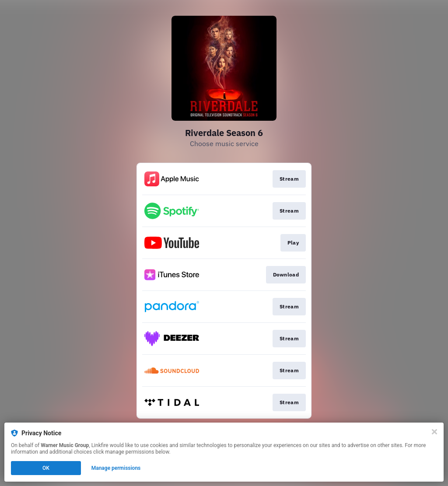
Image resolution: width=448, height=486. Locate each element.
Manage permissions (116, 468)
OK (46, 468)
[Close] (434, 432)
